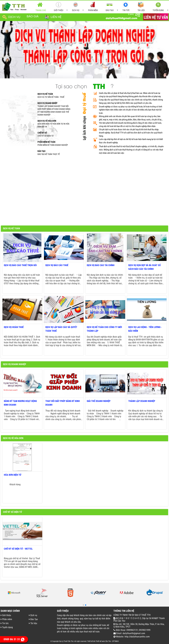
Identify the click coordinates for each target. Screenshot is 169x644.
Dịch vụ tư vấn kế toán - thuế (51, 97)
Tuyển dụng (160, 7)
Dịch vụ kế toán (45, 94)
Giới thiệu (60, 7)
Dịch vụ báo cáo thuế (57, 265)
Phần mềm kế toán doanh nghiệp (53, 145)
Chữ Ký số (42, 133)
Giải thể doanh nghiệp (99, 401)
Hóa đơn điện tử (13, 475)
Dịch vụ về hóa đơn (47, 121)
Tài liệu (141, 7)
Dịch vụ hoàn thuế (14, 327)
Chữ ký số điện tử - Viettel (18, 549)
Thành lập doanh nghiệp (142, 401)
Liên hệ (53, 17)
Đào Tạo (111, 7)
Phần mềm (92, 7)
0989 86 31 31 (14, 639)
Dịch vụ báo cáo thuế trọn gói (20, 265)
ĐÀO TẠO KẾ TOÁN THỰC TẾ (49, 154)
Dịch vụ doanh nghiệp (15, 364)
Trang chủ (41, 7)
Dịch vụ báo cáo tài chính (101, 265)
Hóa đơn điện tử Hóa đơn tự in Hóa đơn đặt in (53, 125)
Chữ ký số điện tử (46, 136)
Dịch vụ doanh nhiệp (47, 103)
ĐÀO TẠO (41, 151)
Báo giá (33, 16)
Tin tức (126, 7)
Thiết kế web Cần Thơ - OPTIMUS (107, 641)
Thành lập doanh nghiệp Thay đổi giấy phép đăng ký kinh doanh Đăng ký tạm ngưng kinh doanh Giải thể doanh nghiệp (54, 110)
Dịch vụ (77, 7)
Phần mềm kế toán (46, 142)
